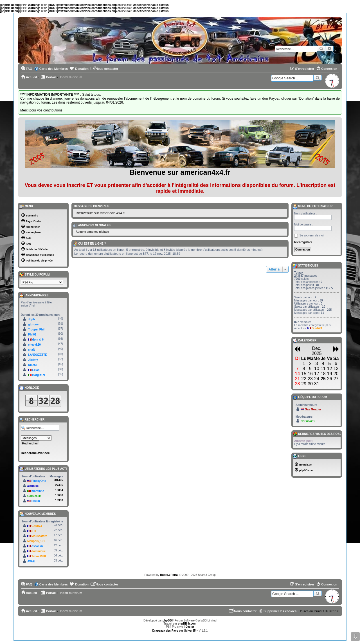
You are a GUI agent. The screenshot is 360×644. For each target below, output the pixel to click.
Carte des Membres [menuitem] (54, 69)
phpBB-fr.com (187, 624)
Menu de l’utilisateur (313, 207)
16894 (59, 490)
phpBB (167, 620)
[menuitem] (27, 69)
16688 (59, 495)
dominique (39, 551)
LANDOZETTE (38, 355)
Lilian (36, 370)
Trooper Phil (36, 329)
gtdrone (33, 324)
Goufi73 (37, 526)
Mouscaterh (39, 536)
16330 (59, 500)
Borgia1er (39, 375)
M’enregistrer (303, 242)
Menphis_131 (36, 541)
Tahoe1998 (39, 556)
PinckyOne (39, 481)
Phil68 (36, 501)
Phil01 (32, 335)
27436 (59, 485)
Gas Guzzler (313, 409)
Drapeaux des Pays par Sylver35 (174, 631)
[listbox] (42, 282)
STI (34, 531)
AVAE (31, 561)
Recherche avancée (35, 453)
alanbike (33, 486)
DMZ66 (33, 365)
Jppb (31, 319)
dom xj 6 (38, 340)
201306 (58, 480)
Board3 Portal (169, 575)
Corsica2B (34, 496)
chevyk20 (34, 345)
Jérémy (33, 360)
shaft (31, 350)
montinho (38, 491)
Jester (190, 627)
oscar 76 (37, 546)
